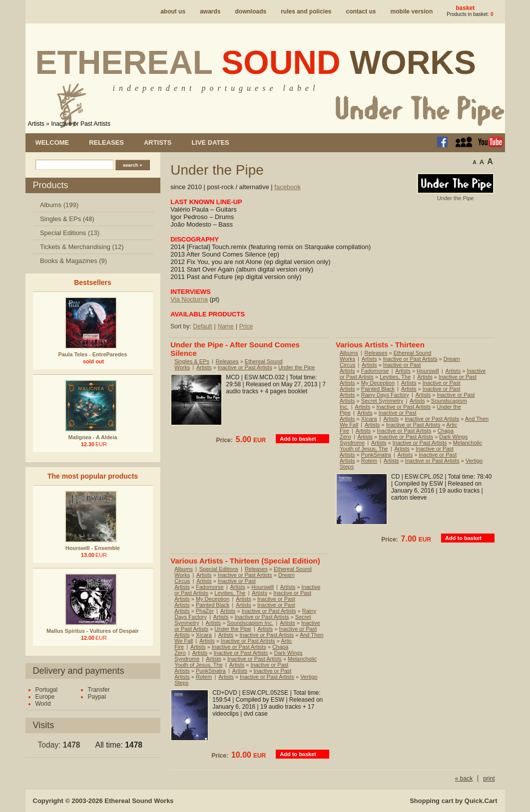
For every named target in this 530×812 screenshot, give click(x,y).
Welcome (52, 142)
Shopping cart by (453, 801)
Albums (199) (59, 205)
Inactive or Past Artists (81, 124)
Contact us (361, 11)
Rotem (369, 461)
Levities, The (395, 377)
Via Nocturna (189, 299)
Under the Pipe (296, 367)
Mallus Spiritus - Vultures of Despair (93, 631)
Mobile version (412, 11)
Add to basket (298, 439)
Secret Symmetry (382, 401)
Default (203, 326)
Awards (210, 11)
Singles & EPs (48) (67, 219)
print (489, 779)
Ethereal (256, 62)
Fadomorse (375, 371)
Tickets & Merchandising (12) (82, 247)
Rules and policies (306, 11)
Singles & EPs (192, 361)
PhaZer (205, 611)
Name (226, 326)
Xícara (369, 419)
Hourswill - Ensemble (93, 548)
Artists (36, 124)
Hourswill (428, 371)
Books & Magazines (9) (73, 261)
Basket (465, 8)
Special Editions (219, 569)
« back (464, 779)
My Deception (378, 383)
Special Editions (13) (70, 233)
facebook (287, 187)
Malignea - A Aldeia (93, 437)
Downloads (251, 11)
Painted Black (378, 389)
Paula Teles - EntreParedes (93, 354)
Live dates (210, 142)
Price (246, 326)
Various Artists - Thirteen (380, 345)
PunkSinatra (376, 455)
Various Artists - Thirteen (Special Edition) (245, 561)
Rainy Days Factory (385, 395)
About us (173, 11)
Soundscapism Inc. (250, 623)
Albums (349, 353)
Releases (106, 142)
